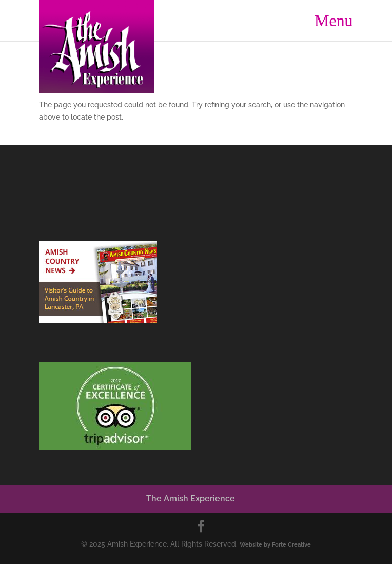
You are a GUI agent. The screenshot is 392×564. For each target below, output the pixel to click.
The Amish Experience (191, 499)
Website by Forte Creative (275, 544)
